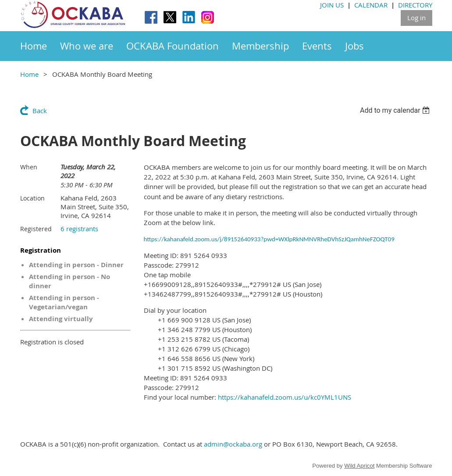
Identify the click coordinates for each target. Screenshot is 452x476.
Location (32, 198)
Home (29, 74)
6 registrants (79, 229)
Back (40, 111)
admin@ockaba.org (233, 444)
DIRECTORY (415, 5)
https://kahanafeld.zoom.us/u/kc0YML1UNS (285, 397)
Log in (416, 18)
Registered (36, 229)
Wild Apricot (359, 466)
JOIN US (332, 5)
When (29, 167)
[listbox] (396, 110)
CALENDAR (371, 5)
